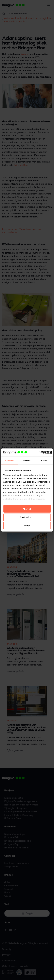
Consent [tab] (10, 460)
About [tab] (44, 460)
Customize (27, 517)
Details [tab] (27, 460)
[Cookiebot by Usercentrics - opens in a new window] (40, 452)
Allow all (27, 509)
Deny (27, 526)
